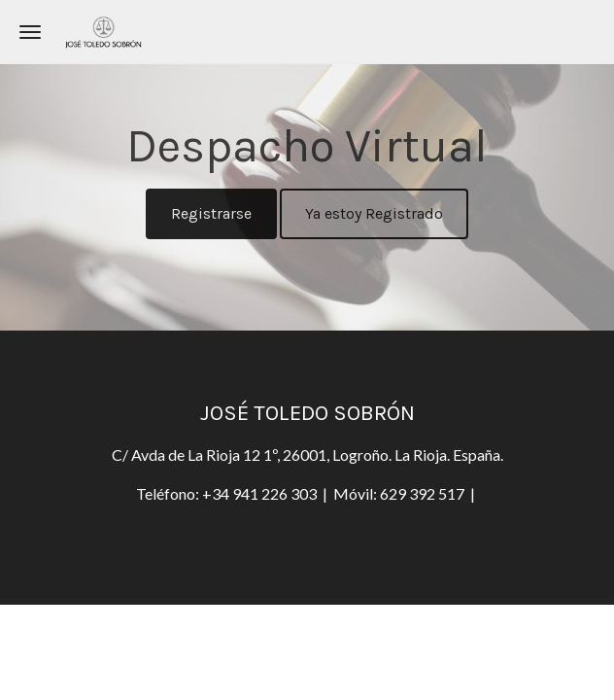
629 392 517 (422, 493)
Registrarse (211, 213)
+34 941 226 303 (261, 493)
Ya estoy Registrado (374, 213)
